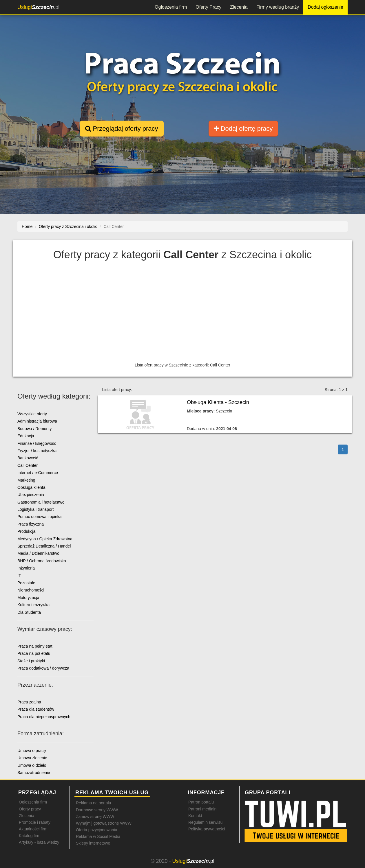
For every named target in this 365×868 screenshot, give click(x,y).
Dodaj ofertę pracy (243, 129)
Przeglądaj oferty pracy (122, 129)
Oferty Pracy (208, 7)
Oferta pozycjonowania (96, 830)
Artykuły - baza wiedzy (39, 842)
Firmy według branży (278, 7)
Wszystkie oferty (32, 414)
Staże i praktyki (31, 661)
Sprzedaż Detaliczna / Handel (44, 546)
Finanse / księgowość (37, 443)
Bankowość (28, 458)
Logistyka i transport (35, 509)
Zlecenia (239, 7)
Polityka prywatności (207, 829)
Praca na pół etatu (34, 653)
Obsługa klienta (31, 487)
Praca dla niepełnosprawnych (44, 717)
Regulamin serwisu (205, 822)
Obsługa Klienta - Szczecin (218, 402)
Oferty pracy (30, 809)
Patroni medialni (203, 809)
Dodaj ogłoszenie (325, 7)
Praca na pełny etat (35, 646)
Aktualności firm (33, 829)
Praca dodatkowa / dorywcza (43, 668)
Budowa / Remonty (34, 429)
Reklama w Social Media (98, 836)
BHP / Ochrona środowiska (42, 561)
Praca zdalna (29, 702)
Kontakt (195, 816)
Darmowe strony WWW (97, 810)
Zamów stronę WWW (95, 817)
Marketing (26, 480)
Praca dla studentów (36, 709)
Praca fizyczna (31, 524)
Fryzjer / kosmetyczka (37, 451)
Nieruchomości (31, 590)
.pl (38, 7)
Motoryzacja (28, 598)
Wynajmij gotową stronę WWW (104, 823)
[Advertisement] (183, 310)
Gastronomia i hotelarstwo (41, 502)
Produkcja (26, 531)
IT (19, 576)
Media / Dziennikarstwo (38, 553)
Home (27, 226)
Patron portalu (201, 802)
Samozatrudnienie (34, 773)
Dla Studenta (29, 612)
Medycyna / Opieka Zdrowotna (45, 539)
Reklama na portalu (93, 803)
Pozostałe (26, 583)
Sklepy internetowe (93, 843)
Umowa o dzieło (32, 765)
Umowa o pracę (32, 751)
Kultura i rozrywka (33, 605)
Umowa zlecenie (32, 758)
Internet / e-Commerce (38, 473)
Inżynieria (26, 568)
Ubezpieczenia (31, 495)
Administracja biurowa (37, 421)
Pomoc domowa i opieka (40, 517)
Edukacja (26, 436)
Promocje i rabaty (35, 822)
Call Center (28, 465)
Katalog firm (30, 836)
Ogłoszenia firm (171, 7)
